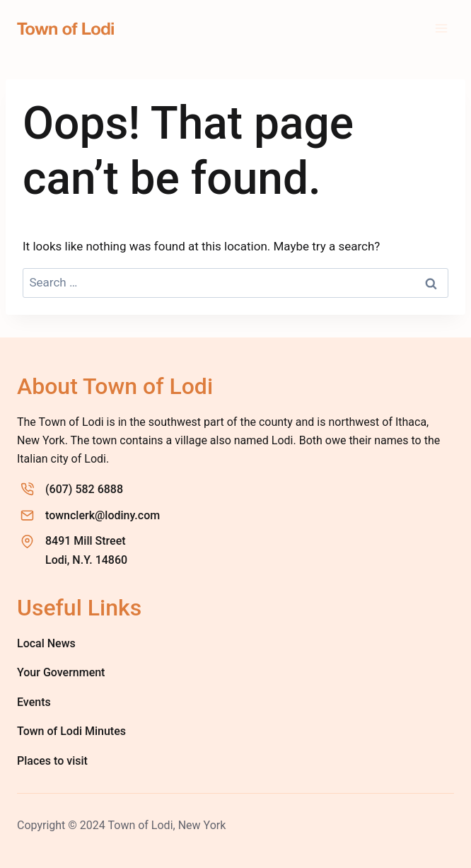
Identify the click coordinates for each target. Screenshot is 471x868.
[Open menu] (441, 28)
